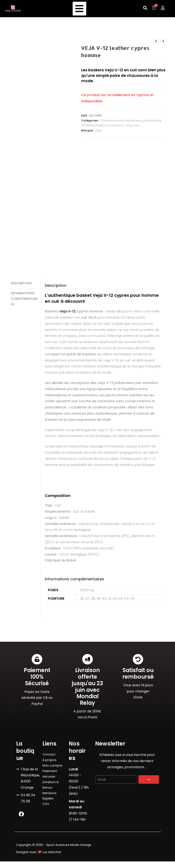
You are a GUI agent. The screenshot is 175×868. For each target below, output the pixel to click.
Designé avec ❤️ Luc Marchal (38, 849)
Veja (136, 125)
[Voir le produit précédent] (156, 41)
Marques (136, 120)
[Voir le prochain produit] (163, 41)
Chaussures (108, 120)
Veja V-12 (68, 311)
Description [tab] (21, 283)
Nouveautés (152, 120)
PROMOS (87, 125)
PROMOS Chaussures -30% (113, 125)
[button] (80, 9)
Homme (123, 120)
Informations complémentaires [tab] (24, 298)
